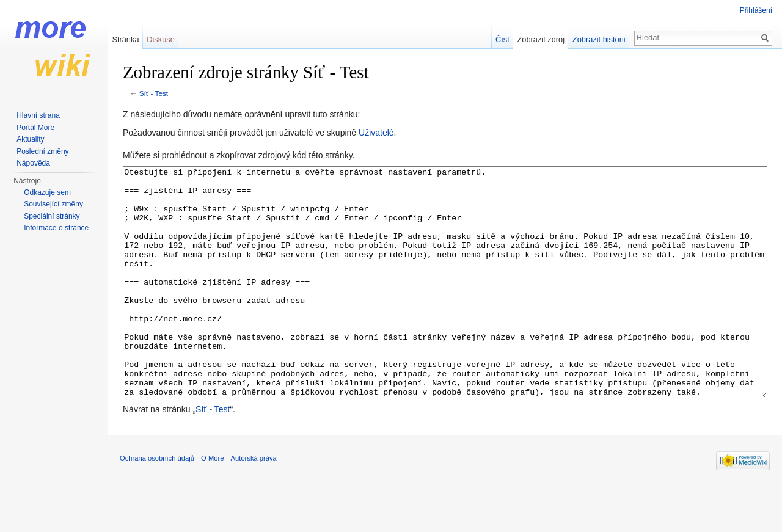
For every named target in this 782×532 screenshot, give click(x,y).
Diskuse (161, 39)
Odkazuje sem (47, 192)
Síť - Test (154, 93)
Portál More (35, 128)
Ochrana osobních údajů (157, 504)
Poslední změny (42, 151)
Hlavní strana (38, 115)
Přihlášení (756, 10)
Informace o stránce (56, 228)
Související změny (53, 204)
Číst (502, 39)
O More (212, 504)
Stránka (125, 39)
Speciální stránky (52, 216)
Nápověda (33, 163)
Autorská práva (254, 504)
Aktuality (30, 139)
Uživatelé (376, 133)
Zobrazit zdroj (541, 39)
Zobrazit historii (599, 39)
